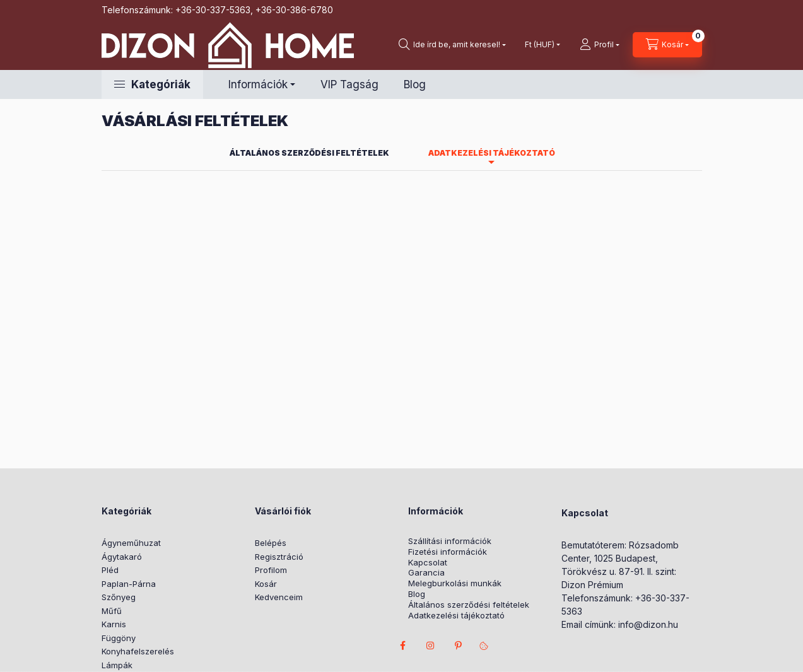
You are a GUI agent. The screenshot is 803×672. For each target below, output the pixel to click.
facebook (403, 646)
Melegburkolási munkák (455, 583)
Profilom (271, 570)
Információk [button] (258, 84)
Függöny (119, 638)
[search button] (452, 45)
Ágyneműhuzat (131, 543)
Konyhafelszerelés (138, 651)
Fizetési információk (448, 552)
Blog (415, 84)
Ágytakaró (122, 557)
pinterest (459, 646)
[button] (152, 84)
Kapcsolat (428, 563)
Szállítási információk (450, 541)
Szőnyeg (119, 597)
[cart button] (667, 45)
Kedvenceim (279, 597)
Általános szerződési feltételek (469, 605)
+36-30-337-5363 (213, 10)
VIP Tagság (349, 84)
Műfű (112, 611)
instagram (431, 646)
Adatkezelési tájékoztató (456, 616)
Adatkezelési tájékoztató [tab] (492, 153)
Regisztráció (279, 557)
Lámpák (117, 665)
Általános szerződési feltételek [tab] (309, 153)
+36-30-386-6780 (294, 10)
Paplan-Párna (129, 584)
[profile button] (600, 45)
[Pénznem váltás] (540, 45)
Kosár (266, 584)
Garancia (426, 573)
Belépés (271, 543)
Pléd (110, 570)
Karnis (114, 624)
